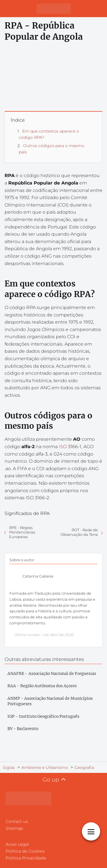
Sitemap (14, 828)
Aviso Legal (17, 844)
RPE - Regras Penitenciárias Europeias (22, 532)
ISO (63, 447)
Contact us (17, 821)
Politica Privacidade (26, 858)
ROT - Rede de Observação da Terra (79, 532)
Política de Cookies (25, 851)
